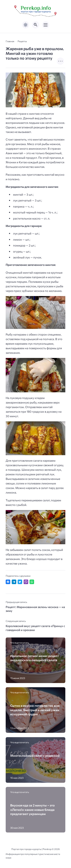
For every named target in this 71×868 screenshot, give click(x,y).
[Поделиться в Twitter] (20, 582)
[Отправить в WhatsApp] (32, 582)
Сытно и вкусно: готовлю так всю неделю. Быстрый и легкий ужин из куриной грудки (35, 710)
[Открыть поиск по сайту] (36, 25)
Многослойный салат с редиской (35, 755)
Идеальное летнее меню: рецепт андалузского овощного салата (35, 658)
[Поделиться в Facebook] (8, 582)
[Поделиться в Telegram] (14, 582)
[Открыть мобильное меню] (46, 25)
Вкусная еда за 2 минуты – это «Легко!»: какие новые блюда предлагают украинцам (32, 809)
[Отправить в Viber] (26, 582)
